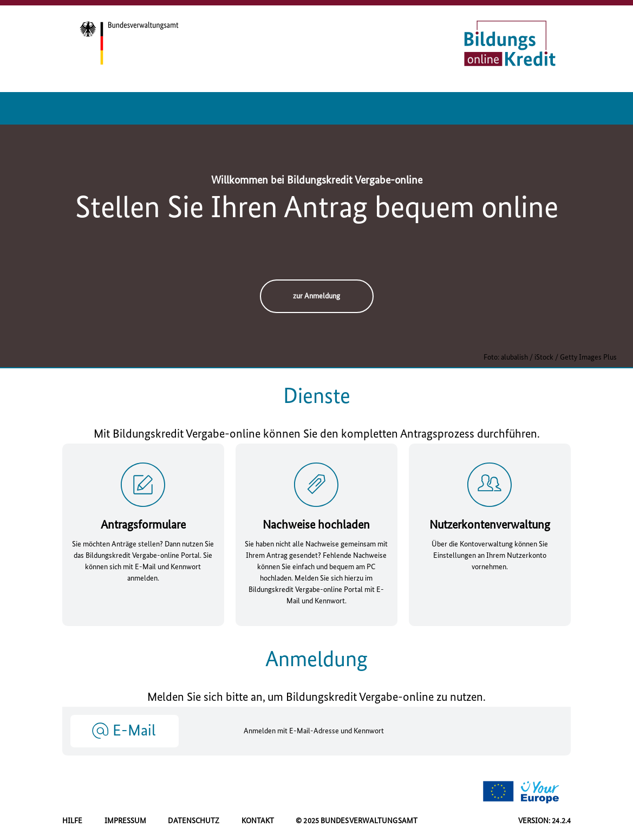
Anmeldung (316, 660)
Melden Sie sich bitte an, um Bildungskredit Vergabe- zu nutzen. (316, 698)
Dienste (317, 397)
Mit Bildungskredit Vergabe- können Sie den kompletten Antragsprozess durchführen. (317, 435)
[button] (125, 731)
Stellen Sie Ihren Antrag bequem (317, 209)
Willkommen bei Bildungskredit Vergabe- (317, 181)
